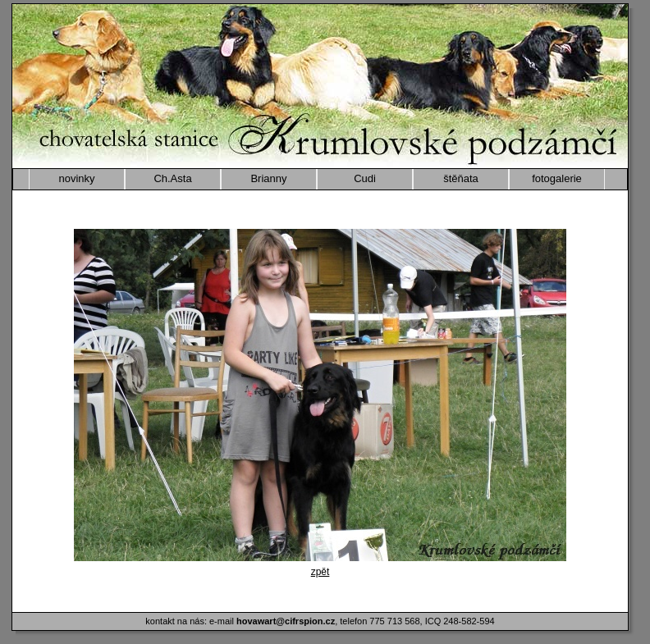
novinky (76, 178)
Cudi (365, 178)
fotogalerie (557, 178)
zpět (320, 572)
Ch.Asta (172, 178)
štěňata (461, 178)
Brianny (268, 178)
